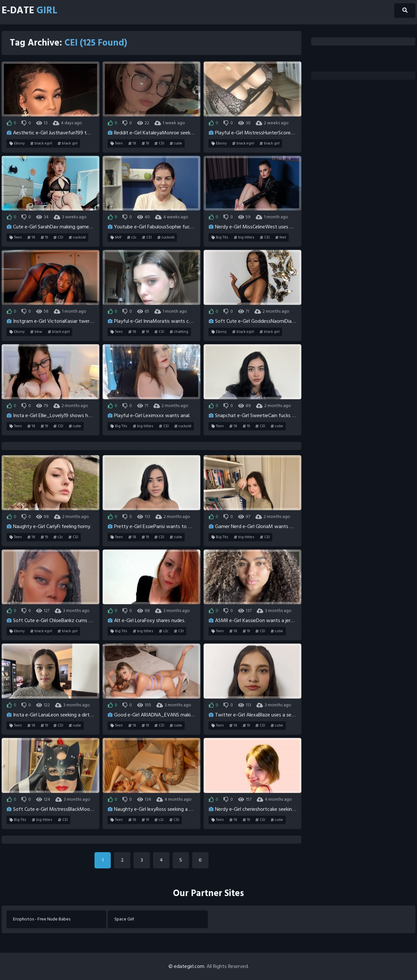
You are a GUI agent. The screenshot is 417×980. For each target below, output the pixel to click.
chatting (179, 332)
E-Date (30, 11)
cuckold (77, 238)
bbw (36, 332)
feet (281, 238)
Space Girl (124, 919)
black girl (68, 143)
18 (132, 143)
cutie (176, 143)
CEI (159, 143)
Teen (117, 143)
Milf (116, 238)
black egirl (41, 143)
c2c (132, 238)
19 (145, 143)
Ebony (17, 143)
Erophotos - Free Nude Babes (42, 919)
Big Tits (220, 238)
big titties (244, 238)
